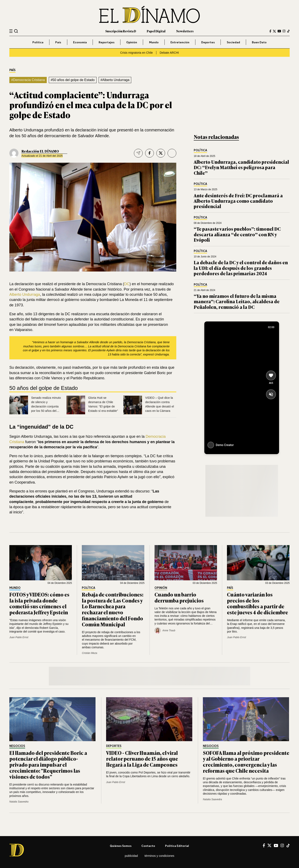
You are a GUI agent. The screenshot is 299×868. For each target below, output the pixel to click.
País (58, 42)
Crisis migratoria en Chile (137, 53)
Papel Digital (156, 31)
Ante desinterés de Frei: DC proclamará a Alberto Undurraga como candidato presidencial (238, 201)
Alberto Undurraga (25, 295)
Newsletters (185, 31)
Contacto (148, 846)
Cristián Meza (89, 653)
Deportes (208, 42)
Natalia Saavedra (19, 802)
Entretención (180, 42)
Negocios (17, 746)
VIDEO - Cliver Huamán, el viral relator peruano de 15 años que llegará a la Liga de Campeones (142, 759)
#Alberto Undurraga (115, 80)
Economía (80, 42)
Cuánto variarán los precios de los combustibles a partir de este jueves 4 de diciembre (257, 603)
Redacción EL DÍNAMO (40, 151)
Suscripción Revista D (121, 31)
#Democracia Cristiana (28, 80)
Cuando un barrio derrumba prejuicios (179, 597)
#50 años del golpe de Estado (73, 80)
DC (127, 284)
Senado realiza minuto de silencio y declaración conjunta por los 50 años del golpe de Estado (46, 406)
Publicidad (131, 856)
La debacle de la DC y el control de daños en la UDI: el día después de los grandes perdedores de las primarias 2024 (241, 268)
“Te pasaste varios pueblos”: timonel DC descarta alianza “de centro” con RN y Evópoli (237, 234)
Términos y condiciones (159, 856)
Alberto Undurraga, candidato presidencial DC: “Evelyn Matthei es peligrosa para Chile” (241, 167)
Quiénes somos (121, 846)
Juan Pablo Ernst (19, 637)
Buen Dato (259, 42)
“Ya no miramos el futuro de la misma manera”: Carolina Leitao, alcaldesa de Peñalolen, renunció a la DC (237, 301)
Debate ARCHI (169, 53)
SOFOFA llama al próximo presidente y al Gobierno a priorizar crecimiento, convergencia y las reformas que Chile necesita (246, 762)
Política (38, 42)
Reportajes (107, 42)
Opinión (132, 42)
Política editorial (177, 846)
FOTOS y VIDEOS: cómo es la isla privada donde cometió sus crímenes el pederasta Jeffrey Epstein (39, 603)
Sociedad (233, 42)
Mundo (154, 42)
